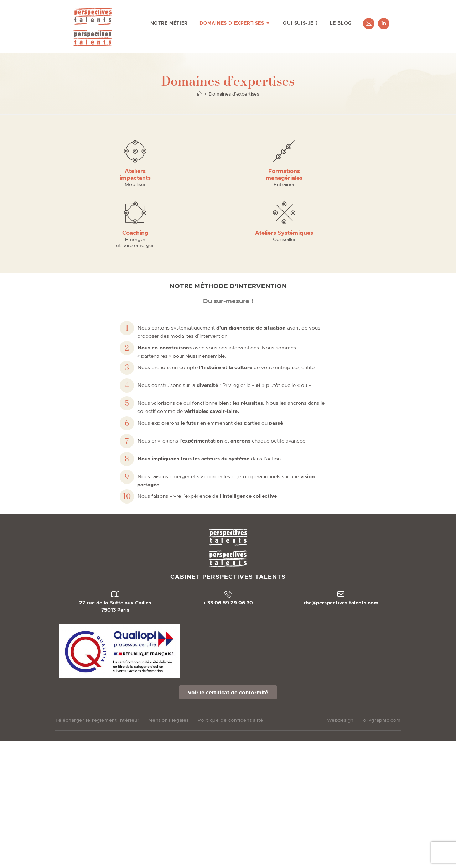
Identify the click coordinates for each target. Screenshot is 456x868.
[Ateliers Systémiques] (354, 151)
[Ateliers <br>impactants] (102, 151)
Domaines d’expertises (234, 94)
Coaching (270, 171)
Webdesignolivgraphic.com (364, 659)
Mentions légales (169, 659)
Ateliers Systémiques (354, 171)
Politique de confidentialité (230, 659)
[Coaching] (270, 151)
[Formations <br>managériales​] (186, 151)
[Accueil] (199, 94)
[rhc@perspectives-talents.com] (341, 533)
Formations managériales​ (186, 174)
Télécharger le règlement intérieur (97, 659)
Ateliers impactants (102, 174)
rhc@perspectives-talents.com (341, 542)
